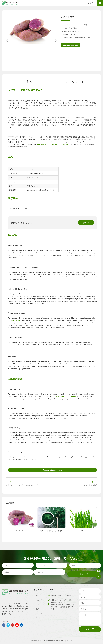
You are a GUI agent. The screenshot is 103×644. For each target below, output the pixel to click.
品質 (36, 609)
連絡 (36, 618)
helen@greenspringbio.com (61, 596)
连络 (86, 223)
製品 (36, 604)
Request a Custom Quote (53, 470)
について (38, 600)
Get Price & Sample (70, 45)
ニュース (38, 613)
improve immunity (15, 320)
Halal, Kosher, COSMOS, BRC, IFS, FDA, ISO (52, 144)
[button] (56, 41)
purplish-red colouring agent (65, 396)
